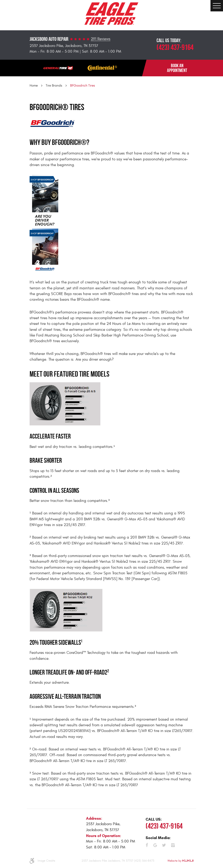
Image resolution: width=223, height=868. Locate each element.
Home (34, 86)
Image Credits (46, 861)
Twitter (164, 845)
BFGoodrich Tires (82, 86)
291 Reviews (101, 39)
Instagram (173, 845)
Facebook (147, 845)
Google (155, 845)
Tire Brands (54, 86)
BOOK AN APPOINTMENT (177, 68)
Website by (180, 861)
